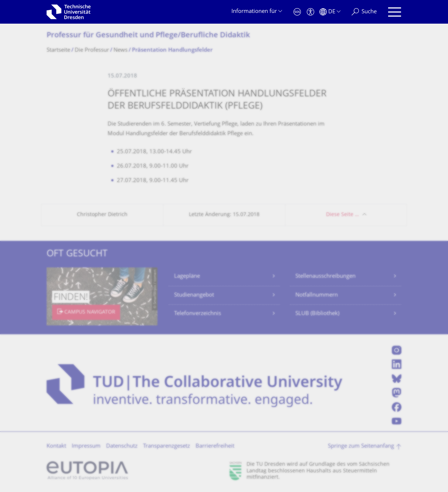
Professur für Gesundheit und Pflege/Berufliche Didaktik (148, 36)
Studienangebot (194, 295)
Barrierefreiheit (215, 446)
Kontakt (56, 446)
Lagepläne (187, 276)
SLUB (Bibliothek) (317, 314)
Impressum (86, 446)
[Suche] (364, 12)
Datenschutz (122, 446)
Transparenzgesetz (167, 446)
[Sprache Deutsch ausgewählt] (330, 12)
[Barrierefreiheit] (310, 12)
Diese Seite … (342, 215)
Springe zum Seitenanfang (361, 446)
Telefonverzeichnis (198, 314)
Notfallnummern (317, 295)
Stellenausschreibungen (325, 276)
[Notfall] (297, 12)
